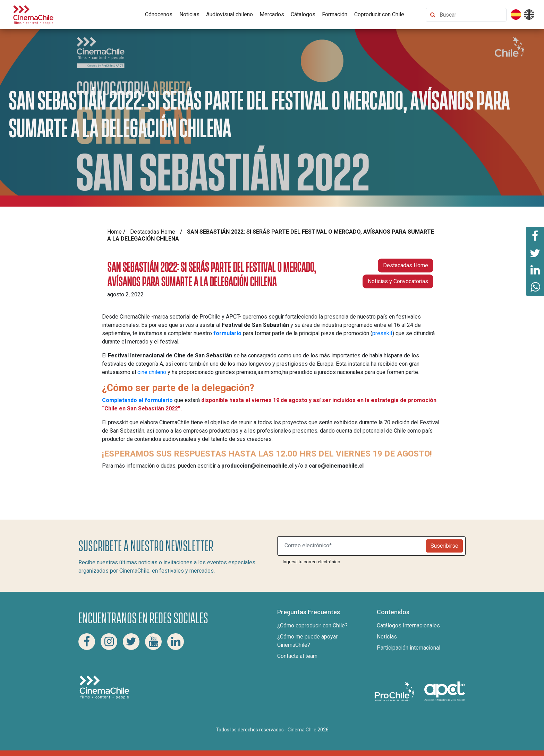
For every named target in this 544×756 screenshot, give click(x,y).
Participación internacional (409, 648)
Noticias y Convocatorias (398, 281)
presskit (382, 333)
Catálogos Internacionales (408, 625)
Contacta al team (297, 656)
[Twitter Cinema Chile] (131, 642)
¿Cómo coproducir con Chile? (312, 625)
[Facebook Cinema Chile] (87, 642)
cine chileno (152, 372)
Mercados (272, 14)
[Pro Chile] (395, 691)
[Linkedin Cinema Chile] (176, 642)
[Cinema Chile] (33, 14)
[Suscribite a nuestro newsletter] (353, 546)
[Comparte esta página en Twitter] (535, 253)
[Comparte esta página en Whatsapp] (535, 287)
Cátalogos (303, 14)
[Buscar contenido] (471, 15)
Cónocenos (159, 14)
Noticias (189, 14)
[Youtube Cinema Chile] (153, 642)
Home (114, 232)
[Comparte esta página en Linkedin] (535, 270)
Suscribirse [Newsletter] (444, 546)
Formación (335, 14)
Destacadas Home (153, 232)
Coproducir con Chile (379, 14)
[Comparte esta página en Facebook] (535, 235)
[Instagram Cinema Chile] (109, 642)
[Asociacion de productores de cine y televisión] (445, 691)
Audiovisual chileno (229, 14)
